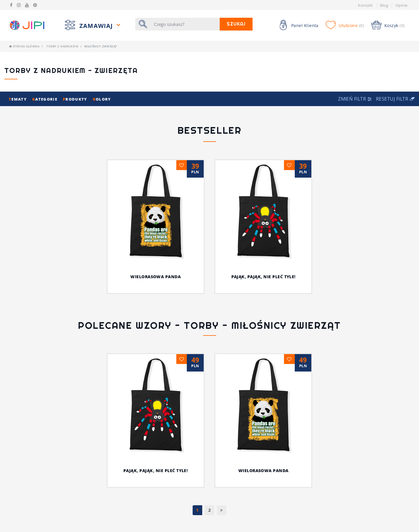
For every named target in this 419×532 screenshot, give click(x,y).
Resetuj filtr (395, 99)
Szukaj (236, 24)
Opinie (402, 5)
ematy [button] (18, 99)
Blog (384, 5)
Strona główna (24, 46)
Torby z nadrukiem (62, 46)
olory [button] (102, 99)
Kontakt (365, 5)
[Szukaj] (185, 24)
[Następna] (221, 510)
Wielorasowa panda (156, 277)
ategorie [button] (45, 99)
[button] (356, 99)
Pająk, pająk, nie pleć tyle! (263, 277)
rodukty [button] (76, 99)
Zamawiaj (97, 26)
